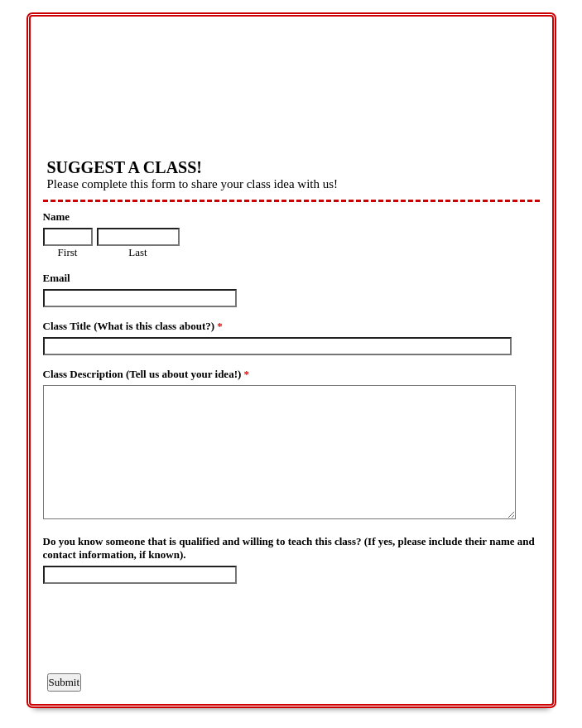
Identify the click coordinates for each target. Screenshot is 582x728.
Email (57, 278)
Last (137, 252)
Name (57, 217)
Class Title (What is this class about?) (133, 326)
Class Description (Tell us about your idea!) (147, 374)
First (68, 252)
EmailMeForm (291, 77)
